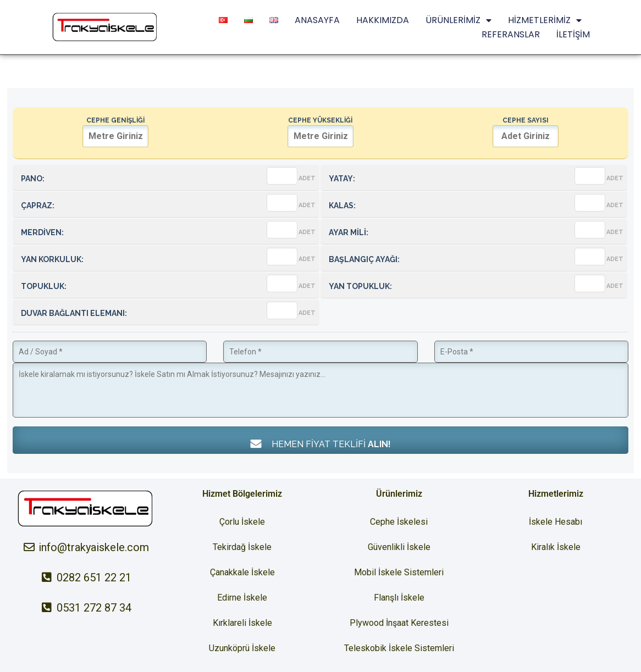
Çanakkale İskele (242, 572)
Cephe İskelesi (399, 522)
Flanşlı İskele (399, 598)
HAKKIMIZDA (383, 20)
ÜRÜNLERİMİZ (458, 20)
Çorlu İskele (242, 522)
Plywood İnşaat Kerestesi (399, 623)
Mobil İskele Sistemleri (399, 572)
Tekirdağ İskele (242, 547)
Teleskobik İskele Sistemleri (399, 648)
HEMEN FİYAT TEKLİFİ (320, 444)
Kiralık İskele (556, 547)
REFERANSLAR (511, 34)
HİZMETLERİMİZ (545, 20)
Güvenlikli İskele (399, 547)
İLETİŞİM (573, 34)
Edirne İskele (242, 598)
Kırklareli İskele (242, 623)
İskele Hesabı (556, 522)
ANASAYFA (317, 20)
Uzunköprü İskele (242, 648)
